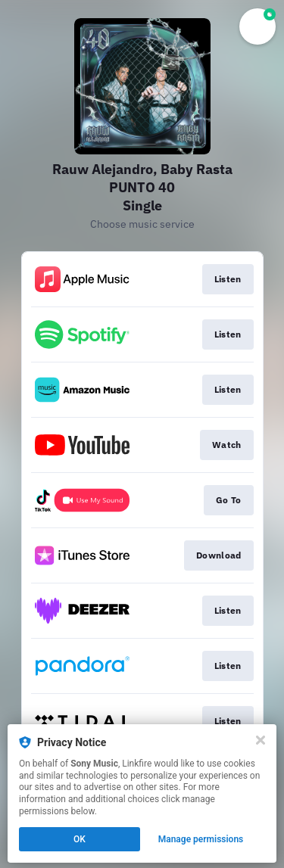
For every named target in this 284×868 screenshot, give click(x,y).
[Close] (261, 740)
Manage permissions (201, 839)
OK (80, 839)
